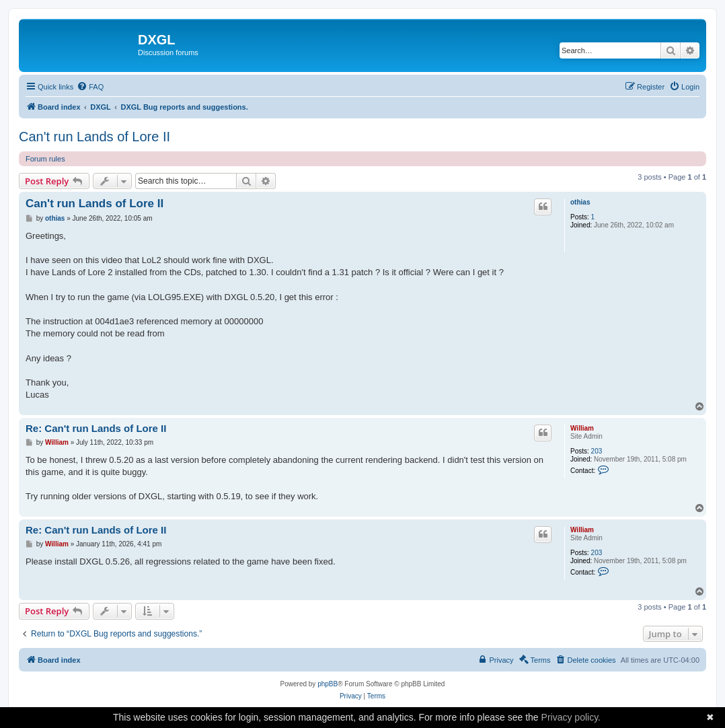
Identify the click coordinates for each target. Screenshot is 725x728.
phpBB (328, 684)
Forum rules (45, 159)
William (582, 428)
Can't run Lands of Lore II (94, 137)
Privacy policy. (571, 717)
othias (580, 202)
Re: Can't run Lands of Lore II (96, 428)
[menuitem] (90, 87)
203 (597, 451)
